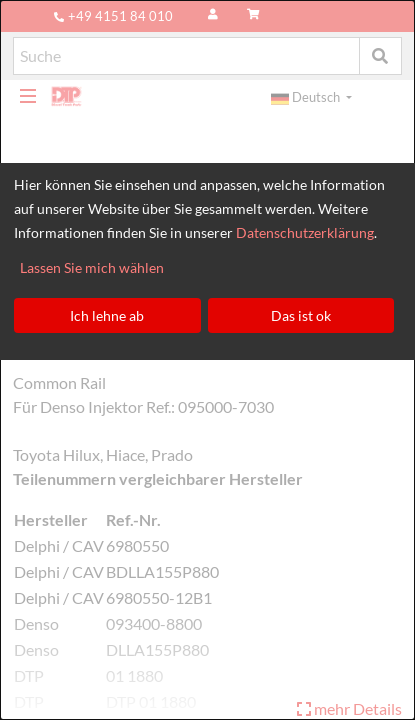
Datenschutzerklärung (305, 232)
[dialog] (207, 360)
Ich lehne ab (107, 315)
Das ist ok (301, 315)
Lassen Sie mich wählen (92, 267)
